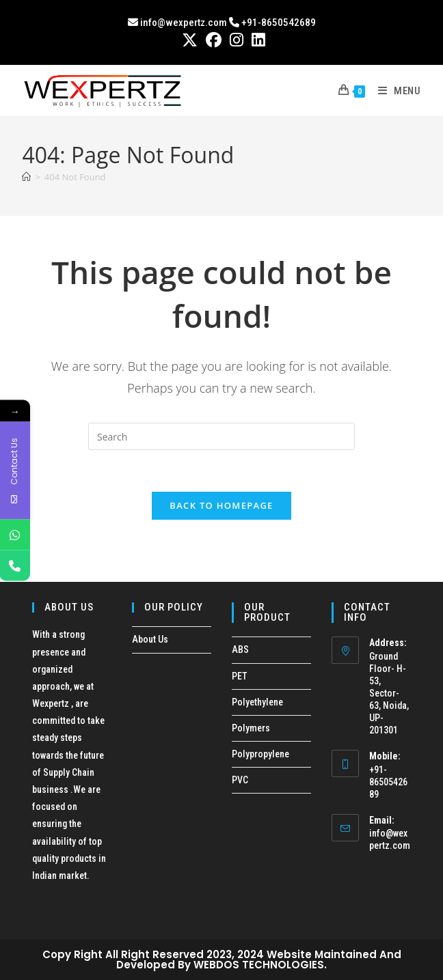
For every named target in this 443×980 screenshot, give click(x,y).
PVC (240, 780)
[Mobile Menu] (394, 91)
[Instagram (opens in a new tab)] (237, 40)
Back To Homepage (221, 505)
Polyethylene (257, 702)
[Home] (26, 177)
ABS (240, 649)
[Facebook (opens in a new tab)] (214, 40)
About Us (150, 639)
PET (240, 676)
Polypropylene (260, 754)
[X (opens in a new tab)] (190, 40)
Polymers (251, 728)
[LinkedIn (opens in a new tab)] (256, 40)
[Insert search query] (221, 436)
